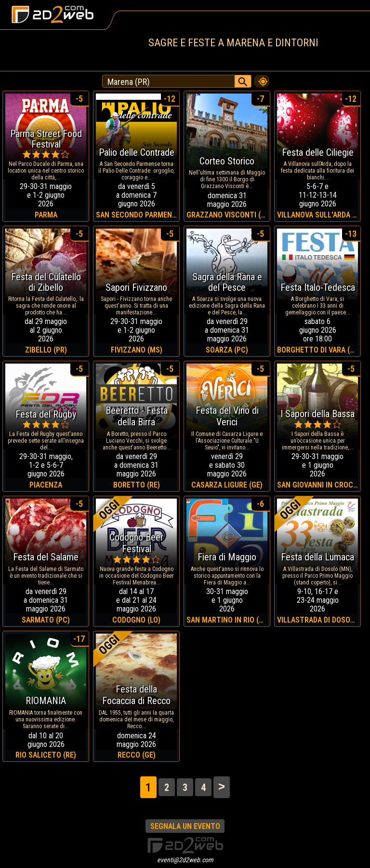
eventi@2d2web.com (185, 860)
